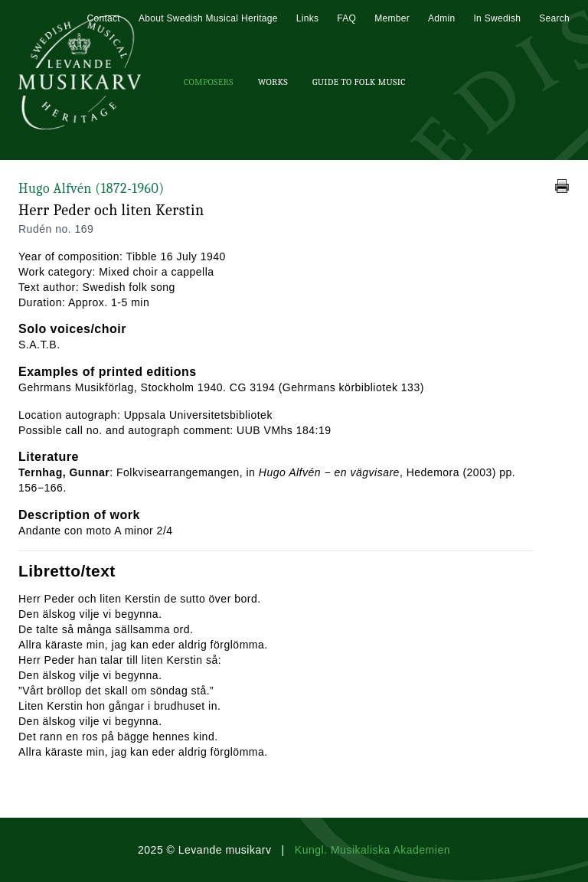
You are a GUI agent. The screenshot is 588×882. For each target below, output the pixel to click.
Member (392, 18)
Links (308, 18)
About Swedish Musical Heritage (208, 18)
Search (554, 18)
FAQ (346, 18)
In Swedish (497, 18)
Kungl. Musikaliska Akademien (372, 850)
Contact (103, 18)
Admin (442, 18)
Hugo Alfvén (91, 189)
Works (273, 82)
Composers (209, 82)
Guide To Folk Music (359, 82)
